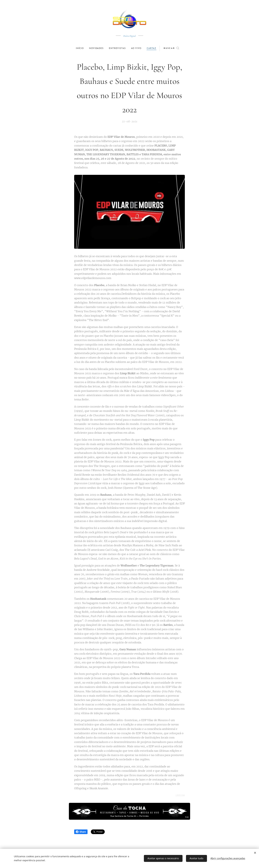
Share (81, 832)
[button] (177, 48)
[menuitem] (77, 48)
